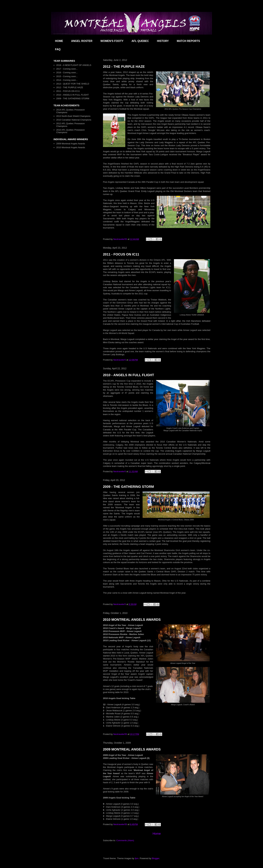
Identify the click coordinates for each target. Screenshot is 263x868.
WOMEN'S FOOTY (112, 41)
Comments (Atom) (125, 840)
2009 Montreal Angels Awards (71, 144)
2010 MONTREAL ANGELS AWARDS (132, 620)
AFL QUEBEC (140, 41)
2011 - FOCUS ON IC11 (121, 254)
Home (157, 834)
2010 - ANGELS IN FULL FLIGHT (128, 375)
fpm (137, 858)
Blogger (155, 858)
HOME (59, 41)
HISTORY (163, 41)
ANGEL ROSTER (82, 41)
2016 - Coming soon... (67, 73)
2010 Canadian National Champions (74, 120)
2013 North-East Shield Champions (73, 116)
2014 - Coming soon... (67, 80)
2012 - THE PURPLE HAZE (124, 67)
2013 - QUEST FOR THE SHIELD (73, 84)
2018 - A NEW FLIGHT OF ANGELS (74, 65)
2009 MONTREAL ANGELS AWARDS (132, 749)
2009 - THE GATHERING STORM (128, 487)
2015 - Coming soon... (67, 76)
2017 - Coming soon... (67, 69)
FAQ (58, 49)
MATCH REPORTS (188, 41)
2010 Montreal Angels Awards (71, 147)
